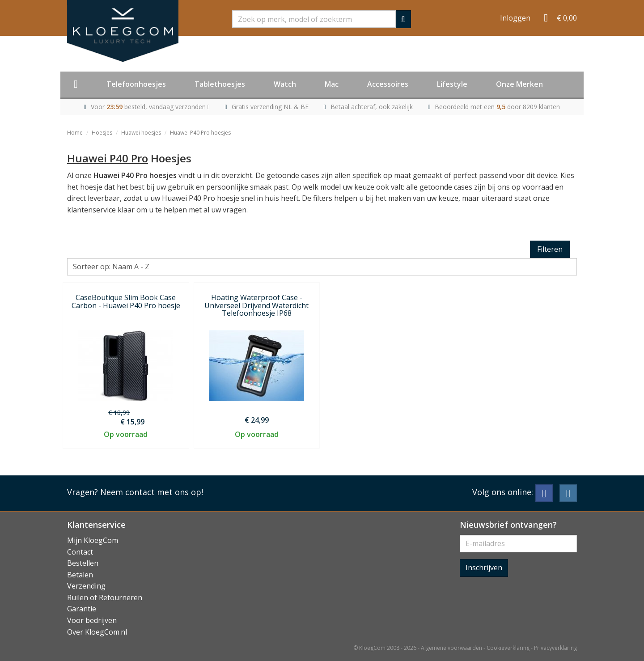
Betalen (80, 575)
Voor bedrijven (92, 620)
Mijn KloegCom (93, 540)
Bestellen (83, 563)
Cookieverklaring (508, 648)
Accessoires (388, 84)
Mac (332, 84)
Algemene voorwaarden (451, 648)
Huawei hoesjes (141, 133)
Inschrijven (484, 568)
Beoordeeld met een (497, 107)
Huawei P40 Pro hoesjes (200, 133)
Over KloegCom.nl (97, 632)
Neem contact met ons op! (152, 492)
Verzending (86, 586)
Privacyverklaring (555, 648)
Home (75, 133)
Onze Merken (519, 84)
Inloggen (515, 18)
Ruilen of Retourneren (105, 597)
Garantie (82, 609)
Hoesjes (102, 133)
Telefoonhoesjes (136, 84)
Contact (80, 552)
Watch (285, 84)
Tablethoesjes (220, 84)
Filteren (550, 249)
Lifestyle (452, 84)
